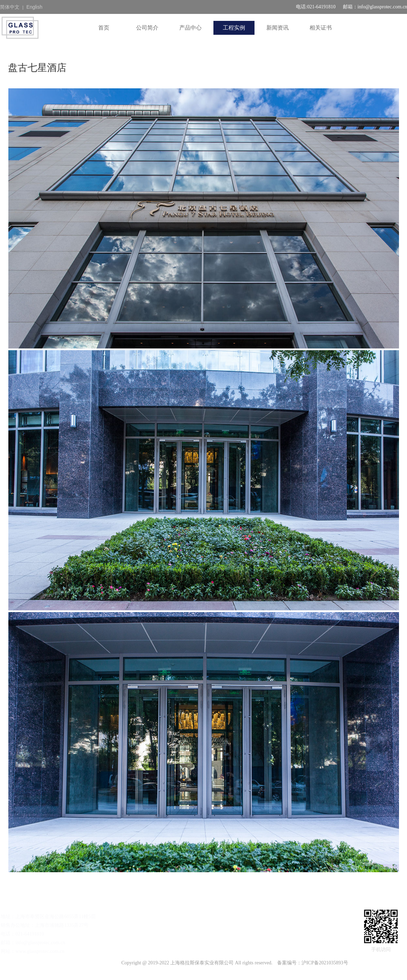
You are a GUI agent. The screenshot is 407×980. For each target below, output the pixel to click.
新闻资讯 (277, 28)
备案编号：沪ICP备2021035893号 (313, 963)
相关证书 (321, 28)
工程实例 (234, 28)
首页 (104, 28)
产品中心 (190, 28)
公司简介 (147, 28)
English (34, 7)
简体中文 (10, 7)
